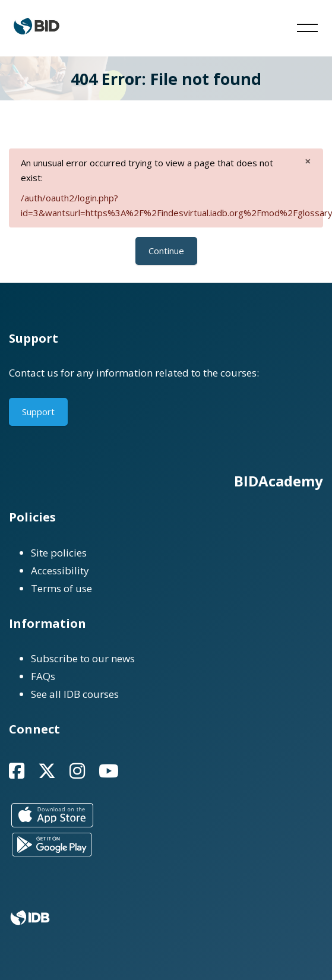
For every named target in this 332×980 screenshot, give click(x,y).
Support (38, 412)
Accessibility (60, 570)
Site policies (59, 553)
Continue (166, 251)
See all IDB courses (75, 694)
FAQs (43, 676)
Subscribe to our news (83, 658)
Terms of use (61, 588)
